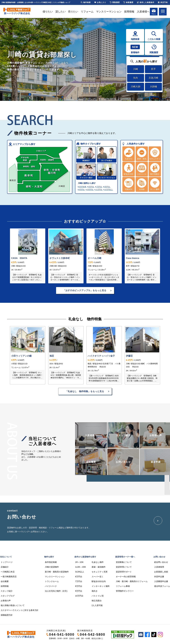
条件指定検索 (51, 562)
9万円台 (82, 189)
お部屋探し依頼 (161, 572)
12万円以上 (109, 189)
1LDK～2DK (80, 567)
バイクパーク (51, 586)
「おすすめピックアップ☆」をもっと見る (85, 290)
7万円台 (99, 187)
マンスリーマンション (109, 12)
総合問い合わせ (161, 562)
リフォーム (87, 12)
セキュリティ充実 (100, 572)
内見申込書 (159, 577)
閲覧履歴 (154, 52)
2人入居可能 (97, 605)
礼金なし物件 (98, 562)
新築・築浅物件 (99, 567)
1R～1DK (79, 562)
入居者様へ (143, 12)
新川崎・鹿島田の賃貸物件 (57, 572)
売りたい (73, 12)
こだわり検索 (154, 39)
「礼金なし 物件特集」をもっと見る (85, 391)
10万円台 (90, 189)
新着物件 (135, 52)
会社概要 (5, 581)
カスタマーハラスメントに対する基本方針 (20, 610)
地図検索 (135, 39)
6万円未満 (83, 187)
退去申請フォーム (162, 586)
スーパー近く (98, 577)
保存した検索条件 (146, 2)
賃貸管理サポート (124, 572)
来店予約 (163, 2)
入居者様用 (159, 567)
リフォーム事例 (123, 586)
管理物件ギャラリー (125, 591)
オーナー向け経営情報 (126, 577)
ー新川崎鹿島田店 (9, 577)
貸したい (60, 12)
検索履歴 (128, 2)
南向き (95, 591)
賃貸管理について (124, 567)
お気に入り (100, 2)
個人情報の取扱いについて (13, 605)
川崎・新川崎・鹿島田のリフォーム (132, 581)
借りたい (48, 12)
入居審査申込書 (161, 581)
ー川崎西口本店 (8, 572)
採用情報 (129, 12)
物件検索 (86, 2)
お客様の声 (6, 601)
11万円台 (99, 189)
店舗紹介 (5, 567)
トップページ (7, 562)
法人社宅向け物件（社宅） (57, 591)
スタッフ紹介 (7, 591)
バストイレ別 (98, 596)
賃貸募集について (124, 562)
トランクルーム (52, 581)
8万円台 (107, 187)
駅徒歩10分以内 (99, 581)
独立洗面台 (97, 601)
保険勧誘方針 (7, 615)
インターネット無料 (101, 586)
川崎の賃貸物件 (52, 567)
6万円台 (91, 187)
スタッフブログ (8, 596)
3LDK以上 (80, 572)
